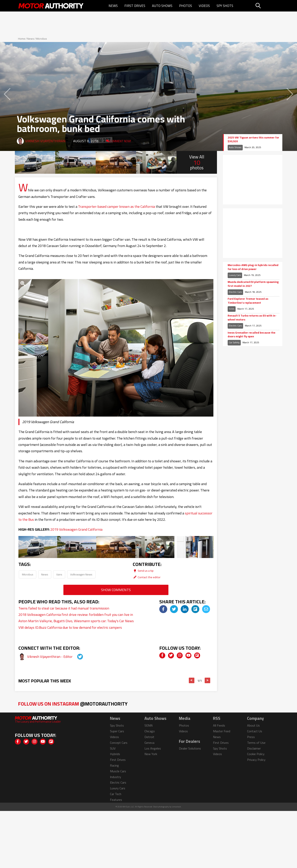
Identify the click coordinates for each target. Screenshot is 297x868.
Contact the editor (147, 577)
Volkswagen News (81, 574)
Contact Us (255, 731)
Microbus (42, 39)
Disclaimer (254, 748)
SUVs (232, 309)
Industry (116, 777)
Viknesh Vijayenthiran (45, 141)
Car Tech (116, 794)
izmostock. (177, 807)
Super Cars (117, 731)
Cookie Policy (256, 754)
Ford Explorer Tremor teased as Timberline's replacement (248, 301)
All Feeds (219, 725)
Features (116, 800)
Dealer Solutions (190, 748)
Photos (186, 6)
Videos (204, 6)
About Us (253, 725)
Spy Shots (225, 6)
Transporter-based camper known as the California (117, 207)
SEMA (149, 725)
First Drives (135, 6)
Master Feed (222, 731)
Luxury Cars (235, 275)
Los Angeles (153, 748)
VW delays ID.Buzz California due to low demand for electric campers (70, 627)
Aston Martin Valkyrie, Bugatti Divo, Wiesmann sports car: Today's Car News (76, 621)
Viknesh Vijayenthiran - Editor (50, 657)
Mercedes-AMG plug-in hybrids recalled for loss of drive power (253, 267)
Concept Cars (119, 743)
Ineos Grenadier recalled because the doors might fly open (252, 335)
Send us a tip (143, 571)
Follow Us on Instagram (73, 704)
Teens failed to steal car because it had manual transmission (64, 608)
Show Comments (116, 590)
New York (151, 754)
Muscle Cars (118, 771)
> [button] (207, 680)
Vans (59, 574)
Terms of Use (256, 743)
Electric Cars (235, 292)
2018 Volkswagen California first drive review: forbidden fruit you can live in (76, 615)
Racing (114, 765)
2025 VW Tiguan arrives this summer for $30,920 (253, 140)
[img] (163, 609)
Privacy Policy (256, 760)
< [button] (191, 680)
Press (251, 737)
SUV (113, 748)
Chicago (150, 731)
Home (22, 39)
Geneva (149, 743)
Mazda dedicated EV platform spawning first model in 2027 (253, 284)
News (113, 6)
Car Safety (234, 342)
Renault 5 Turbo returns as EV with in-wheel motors (252, 318)
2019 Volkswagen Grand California (76, 529)
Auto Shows (162, 6)
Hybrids (115, 754)
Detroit (149, 737)
